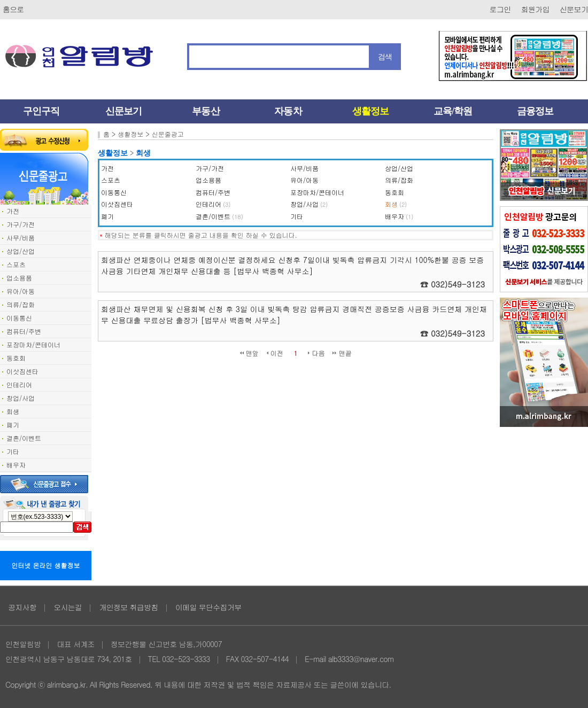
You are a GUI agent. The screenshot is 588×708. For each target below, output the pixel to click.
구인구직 (41, 111)
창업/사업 (21, 398)
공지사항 (22, 607)
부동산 (206, 111)
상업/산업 (21, 251)
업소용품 (19, 278)
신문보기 (574, 9)
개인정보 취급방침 (128, 607)
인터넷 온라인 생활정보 (46, 565)
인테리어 (19, 384)
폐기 (13, 425)
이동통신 (19, 318)
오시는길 (68, 607)
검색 (385, 57)
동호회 (16, 358)
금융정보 (535, 111)
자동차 (288, 111)
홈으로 (13, 9)
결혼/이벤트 (24, 438)
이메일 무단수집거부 (208, 607)
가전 (13, 211)
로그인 (500, 9)
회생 (13, 411)
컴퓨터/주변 (24, 331)
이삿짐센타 (22, 371)
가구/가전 (21, 224)
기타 (13, 451)
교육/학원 (453, 111)
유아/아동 (21, 291)
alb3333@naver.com (361, 659)
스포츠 (16, 264)
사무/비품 (21, 238)
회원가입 (535, 9)
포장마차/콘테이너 (33, 344)
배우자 (16, 465)
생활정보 (370, 111)
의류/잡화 (21, 304)
